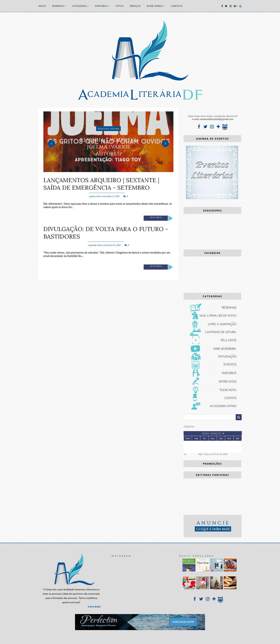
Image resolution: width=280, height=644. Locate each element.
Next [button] (165, 144)
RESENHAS (59, 6)
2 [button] (108, 170)
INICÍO (42, 6)
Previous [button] (51, 144)
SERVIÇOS (135, 6)
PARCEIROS (102, 6)
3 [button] (114, 170)
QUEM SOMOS (156, 6)
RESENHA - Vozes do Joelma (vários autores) (108, 147)
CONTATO (177, 6)
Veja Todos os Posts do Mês (213, 454)
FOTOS (120, 6)
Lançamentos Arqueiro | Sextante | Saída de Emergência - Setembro (101, 184)
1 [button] (103, 170)
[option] (108, 142)
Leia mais (94, 606)
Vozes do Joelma (108, 129)
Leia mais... (157, 217)
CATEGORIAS (80, 6)
